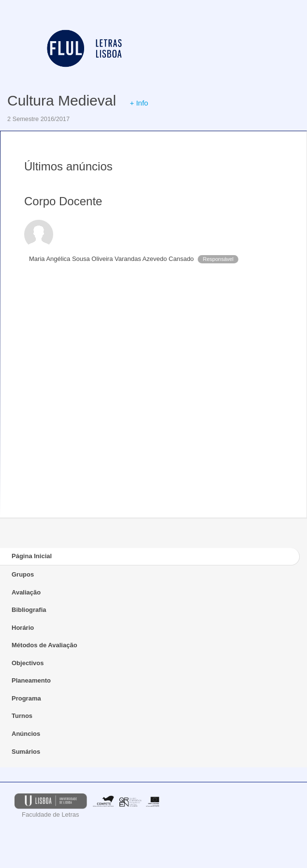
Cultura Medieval (62, 100)
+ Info (139, 103)
